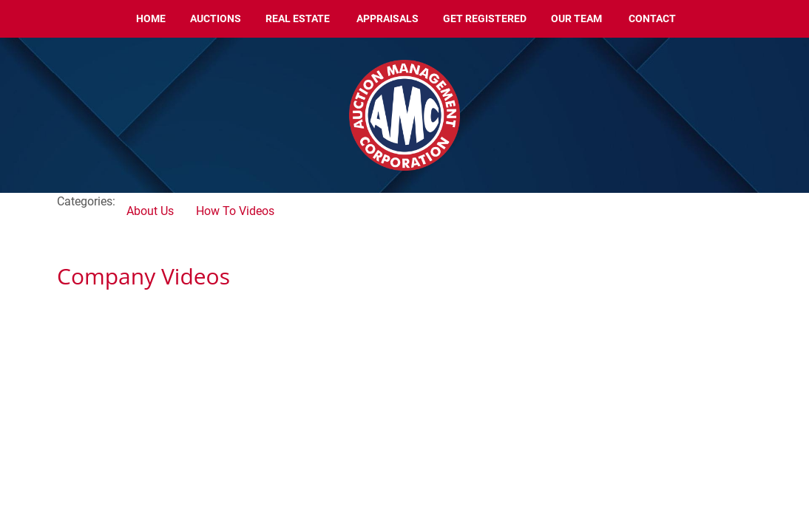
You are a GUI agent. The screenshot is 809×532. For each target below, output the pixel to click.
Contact (652, 18)
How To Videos (235, 211)
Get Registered (485, 18)
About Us (150, 211)
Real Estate (298, 18)
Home (151, 18)
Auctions (216, 18)
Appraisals (387, 18)
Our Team (576, 18)
